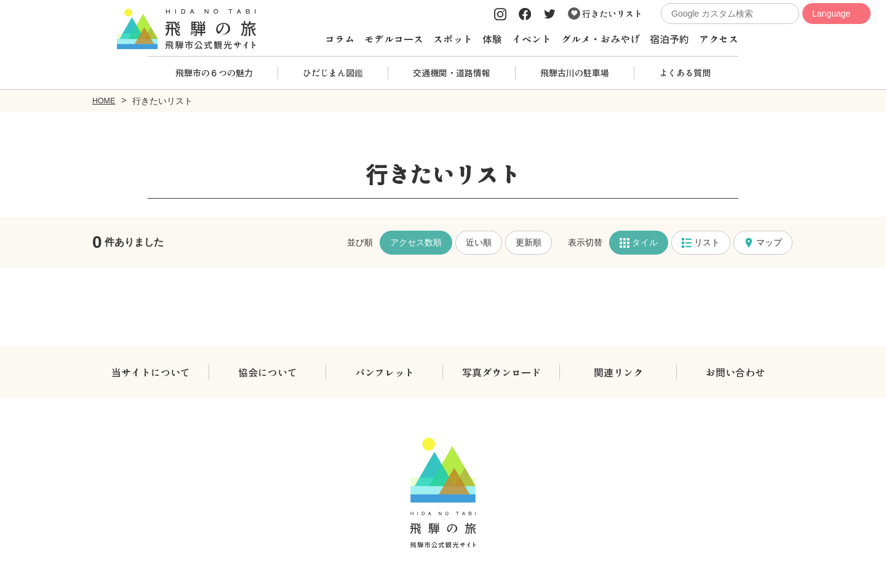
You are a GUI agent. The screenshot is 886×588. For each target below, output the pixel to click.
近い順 (479, 242)
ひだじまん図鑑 (333, 73)
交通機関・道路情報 (452, 73)
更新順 (529, 242)
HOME (105, 100)
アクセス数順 (416, 242)
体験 (492, 39)
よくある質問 (685, 73)
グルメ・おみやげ (601, 39)
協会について (268, 371)
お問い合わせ (735, 371)
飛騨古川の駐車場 (575, 73)
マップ (763, 242)
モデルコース (394, 39)
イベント (532, 39)
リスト (701, 242)
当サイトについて (151, 371)
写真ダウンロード (501, 371)
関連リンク (618, 371)
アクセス (719, 39)
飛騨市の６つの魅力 (214, 73)
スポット (453, 39)
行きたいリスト (605, 14)
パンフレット (385, 371)
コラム (340, 39)
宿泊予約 (669, 39)
